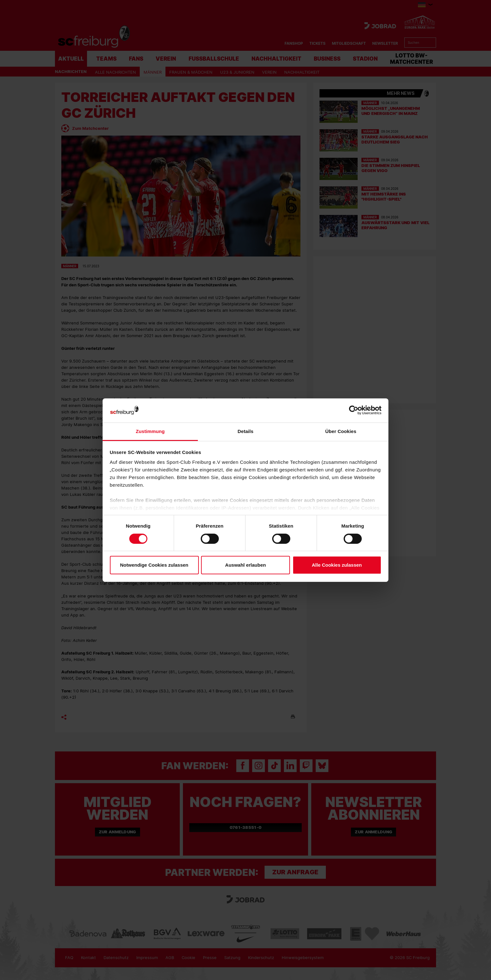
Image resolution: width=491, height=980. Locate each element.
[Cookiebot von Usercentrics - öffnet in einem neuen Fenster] (354, 410)
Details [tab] (245, 431)
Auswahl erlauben (245, 565)
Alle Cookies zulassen (337, 565)
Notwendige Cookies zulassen (154, 565)
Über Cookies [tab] (341, 431)
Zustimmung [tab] (150, 431)
